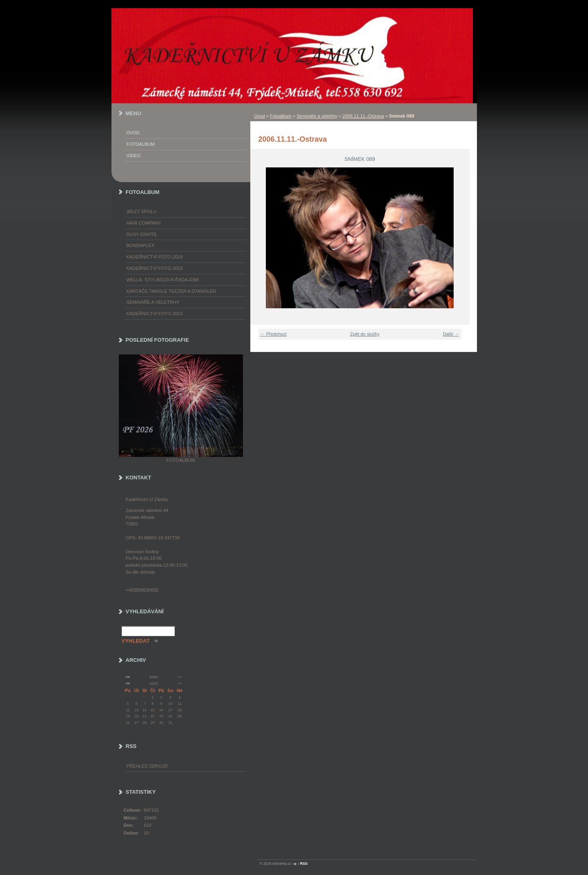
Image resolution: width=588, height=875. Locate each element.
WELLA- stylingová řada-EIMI (163, 280)
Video (134, 156)
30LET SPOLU (142, 212)
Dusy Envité (142, 234)
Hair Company (144, 223)
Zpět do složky (365, 334)
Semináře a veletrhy (317, 116)
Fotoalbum (281, 116)
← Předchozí (274, 334)
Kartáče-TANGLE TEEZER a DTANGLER (171, 291)
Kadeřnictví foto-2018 (155, 268)
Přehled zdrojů (147, 766)
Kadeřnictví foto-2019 (155, 257)
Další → (451, 334)
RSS (304, 864)
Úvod (260, 116)
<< (128, 677)
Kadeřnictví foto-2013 (155, 314)
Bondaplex (140, 245)
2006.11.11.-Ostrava (363, 116)
